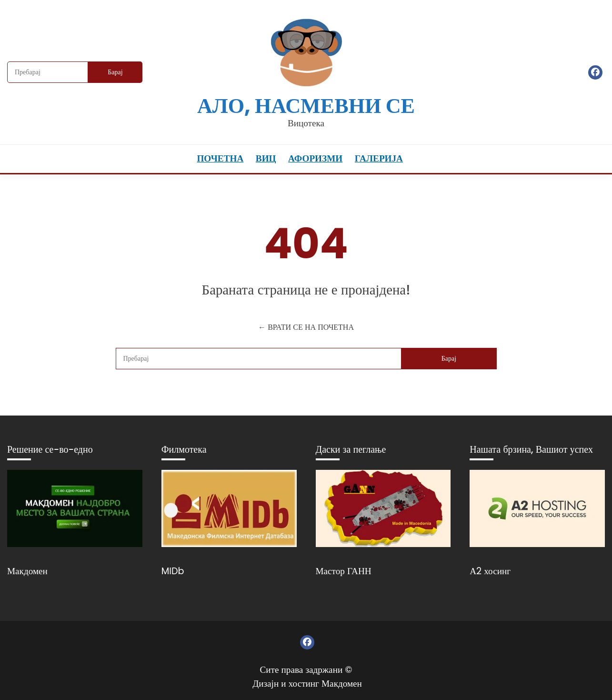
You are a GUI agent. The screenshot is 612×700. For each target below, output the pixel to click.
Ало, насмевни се (306, 106)
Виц (266, 158)
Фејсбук (595, 72)
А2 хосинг (490, 571)
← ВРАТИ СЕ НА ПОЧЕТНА (306, 327)
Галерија (379, 158)
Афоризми (315, 158)
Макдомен (27, 571)
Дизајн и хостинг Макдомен (307, 684)
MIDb (173, 571)
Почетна (220, 158)
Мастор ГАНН (344, 571)
